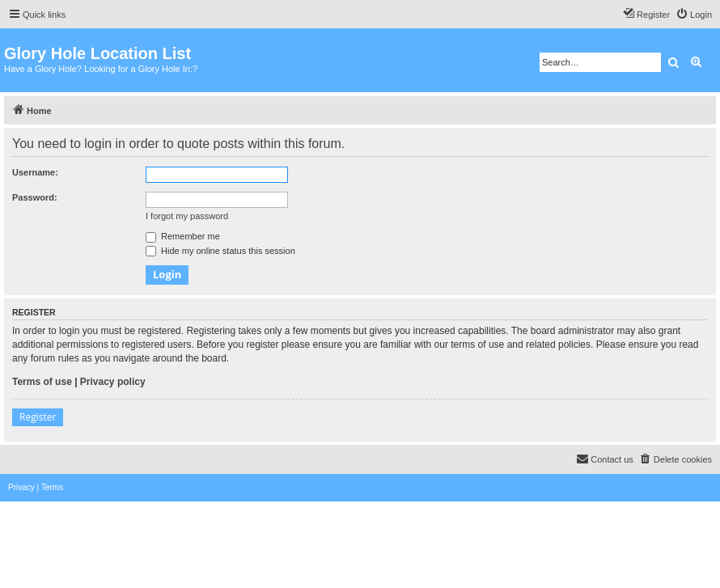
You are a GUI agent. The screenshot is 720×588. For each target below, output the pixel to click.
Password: (35, 197)
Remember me (183, 236)
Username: (35, 172)
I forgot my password (187, 216)
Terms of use (42, 382)
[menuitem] (694, 15)
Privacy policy (113, 382)
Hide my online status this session (220, 251)
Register (38, 417)
